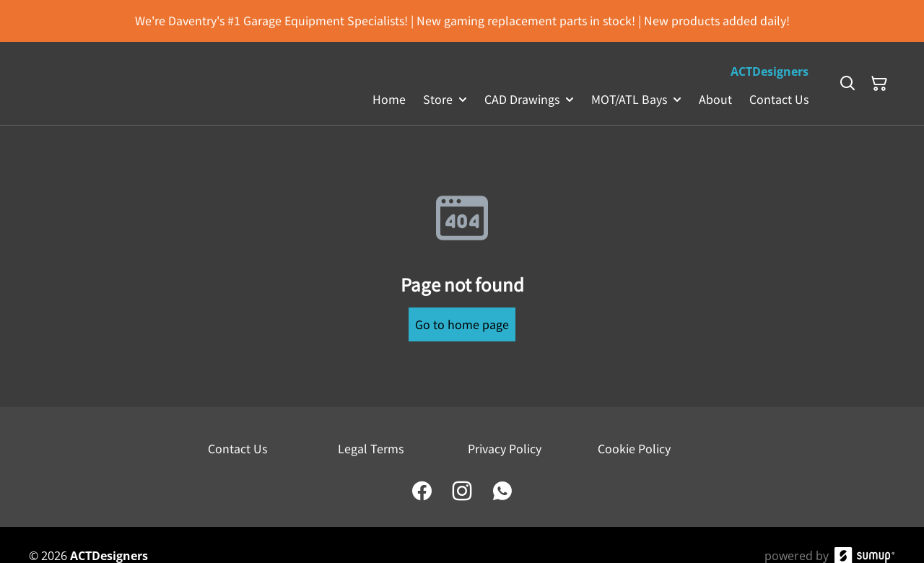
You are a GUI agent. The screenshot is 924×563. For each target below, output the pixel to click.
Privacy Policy (505, 448)
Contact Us (237, 448)
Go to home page (462, 324)
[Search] (847, 84)
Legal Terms (371, 448)
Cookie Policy (634, 448)
